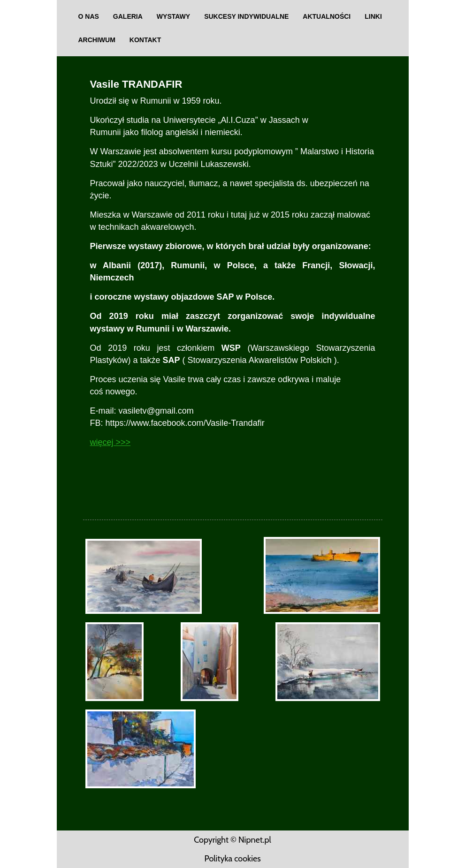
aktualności (327, 16)
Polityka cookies (232, 859)
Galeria (128, 16)
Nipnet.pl (255, 840)
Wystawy (173, 16)
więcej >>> (111, 442)
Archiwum (97, 40)
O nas (89, 16)
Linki (373, 16)
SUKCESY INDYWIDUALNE (246, 16)
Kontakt (145, 40)
